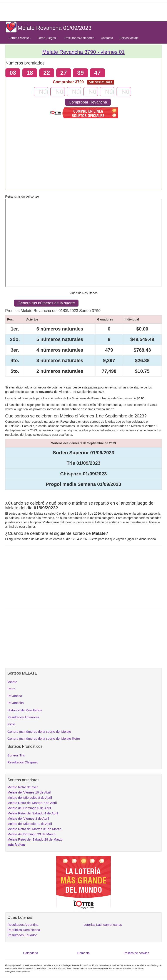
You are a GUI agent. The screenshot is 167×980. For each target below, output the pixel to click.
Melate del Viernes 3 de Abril (28, 818)
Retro (11, 689)
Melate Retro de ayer (23, 787)
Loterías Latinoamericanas (103, 925)
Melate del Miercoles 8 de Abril (30, 798)
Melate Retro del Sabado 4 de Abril (33, 813)
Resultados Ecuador (22, 935)
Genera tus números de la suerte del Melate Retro (44, 738)
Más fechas (16, 845)
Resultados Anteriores (79, 38)
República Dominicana (24, 930)
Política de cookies (136, 953)
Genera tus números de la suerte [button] (46, 303)
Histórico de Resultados (25, 710)
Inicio (11, 724)
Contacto (107, 38)
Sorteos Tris (16, 755)
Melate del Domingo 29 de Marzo (31, 834)
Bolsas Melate (129, 38)
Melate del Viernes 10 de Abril (29, 792)
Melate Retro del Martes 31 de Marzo (34, 829)
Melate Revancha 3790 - (84, 52)
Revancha (15, 696)
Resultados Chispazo (23, 762)
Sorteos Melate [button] (20, 38)
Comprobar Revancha (88, 102)
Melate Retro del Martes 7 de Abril (32, 803)
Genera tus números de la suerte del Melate (39, 732)
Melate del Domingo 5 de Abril (29, 808)
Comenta (84, 953)
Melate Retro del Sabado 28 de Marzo (35, 839)
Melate (12, 682)
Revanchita (16, 703)
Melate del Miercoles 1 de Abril (30, 824)
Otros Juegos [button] (48, 38)
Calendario (31, 953)
